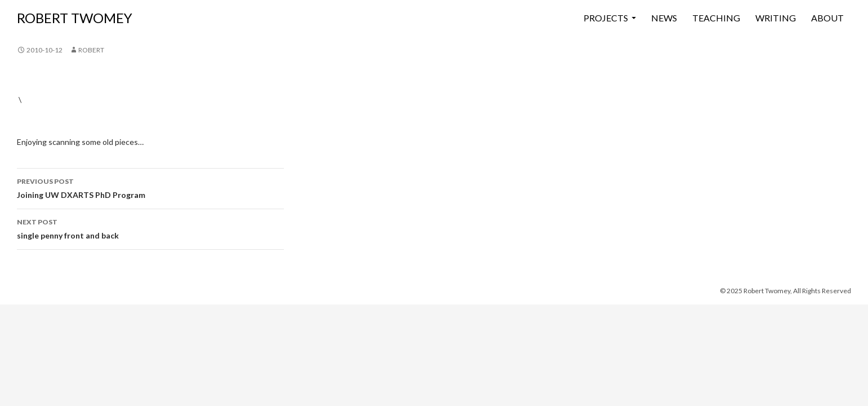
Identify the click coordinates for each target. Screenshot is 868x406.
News (664, 18)
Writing (776, 18)
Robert (91, 50)
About (827, 18)
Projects (606, 18)
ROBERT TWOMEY (75, 18)
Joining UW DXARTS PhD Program (150, 187)
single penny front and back (150, 228)
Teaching (716, 18)
